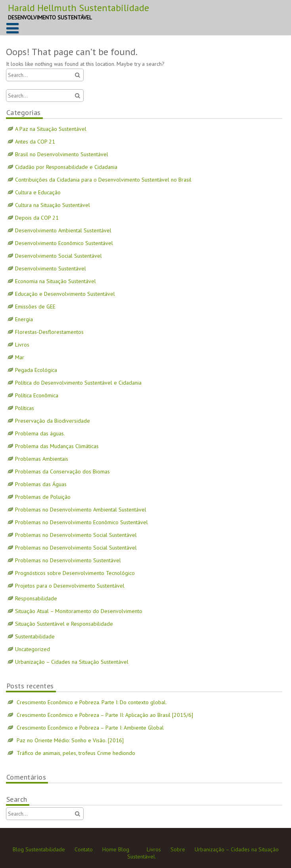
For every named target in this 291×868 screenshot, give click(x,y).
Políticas (25, 408)
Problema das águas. (40, 433)
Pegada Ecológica (36, 370)
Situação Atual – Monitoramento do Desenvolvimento (79, 611)
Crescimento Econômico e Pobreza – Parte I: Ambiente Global (90, 728)
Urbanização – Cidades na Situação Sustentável (72, 662)
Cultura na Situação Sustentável (53, 205)
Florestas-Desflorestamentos (49, 332)
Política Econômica (37, 395)
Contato (84, 849)
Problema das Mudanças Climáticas (57, 446)
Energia (24, 319)
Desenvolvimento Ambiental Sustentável (63, 230)
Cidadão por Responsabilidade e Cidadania (66, 167)
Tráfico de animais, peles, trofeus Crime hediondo (76, 753)
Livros (22, 345)
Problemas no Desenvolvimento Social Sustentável (76, 535)
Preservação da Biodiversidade (53, 421)
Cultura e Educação (38, 192)
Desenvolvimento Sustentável (51, 268)
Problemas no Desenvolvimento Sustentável (68, 560)
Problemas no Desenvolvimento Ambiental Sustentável (81, 510)
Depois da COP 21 (37, 218)
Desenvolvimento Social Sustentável (58, 256)
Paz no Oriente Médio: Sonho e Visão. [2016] (70, 740)
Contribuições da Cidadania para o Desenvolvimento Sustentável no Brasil (103, 180)
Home (109, 849)
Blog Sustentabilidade (39, 849)
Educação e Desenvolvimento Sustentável (65, 294)
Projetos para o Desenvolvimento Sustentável (70, 586)
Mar (20, 357)
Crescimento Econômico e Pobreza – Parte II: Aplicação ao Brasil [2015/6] (105, 715)
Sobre (178, 849)
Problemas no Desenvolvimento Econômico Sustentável (81, 522)
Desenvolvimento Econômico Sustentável (64, 243)
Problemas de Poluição (43, 497)
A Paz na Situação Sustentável (51, 129)
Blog (124, 849)
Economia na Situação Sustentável (56, 281)
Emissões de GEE (35, 307)
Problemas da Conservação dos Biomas (62, 471)
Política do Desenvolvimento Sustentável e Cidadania (78, 383)
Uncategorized (33, 649)
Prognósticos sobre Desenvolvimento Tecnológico (75, 573)
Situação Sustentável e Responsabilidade (64, 624)
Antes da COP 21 (35, 142)
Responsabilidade (36, 598)
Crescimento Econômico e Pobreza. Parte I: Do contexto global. (92, 702)
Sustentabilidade (35, 636)
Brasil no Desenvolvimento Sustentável (62, 154)
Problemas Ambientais (42, 459)
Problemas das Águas (41, 484)
